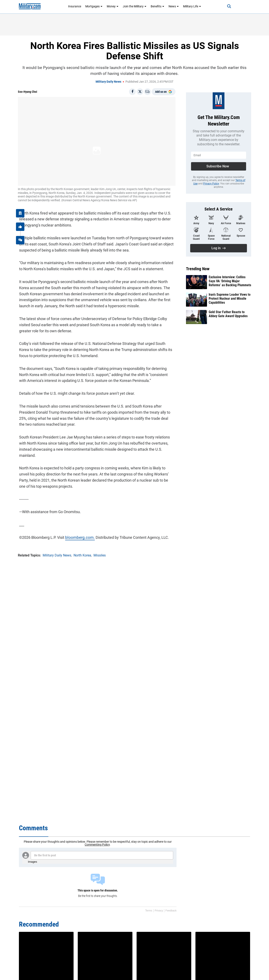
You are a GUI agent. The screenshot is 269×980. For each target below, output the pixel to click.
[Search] (226, 6)
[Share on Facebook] (132, 92)
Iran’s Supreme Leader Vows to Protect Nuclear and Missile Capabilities (230, 299)
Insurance (75, 6)
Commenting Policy (97, 845)
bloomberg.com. (78, 536)
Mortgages (94, 6)
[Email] (148, 92)
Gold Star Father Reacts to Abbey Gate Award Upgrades (228, 314)
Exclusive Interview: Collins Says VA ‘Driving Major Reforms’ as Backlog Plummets (230, 281)
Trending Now (198, 269)
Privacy (159, 911)
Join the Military (135, 6)
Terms (149, 911)
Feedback (171, 911)
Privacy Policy (211, 184)
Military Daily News (108, 82)
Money (113, 6)
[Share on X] (140, 92)
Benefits (158, 6)
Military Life (192, 6)
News (174, 6)
